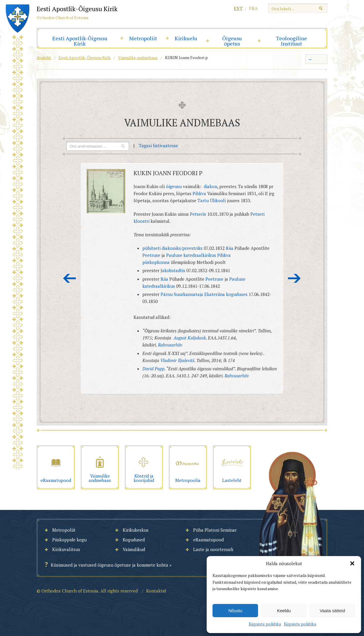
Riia (230, 248)
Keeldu (284, 611)
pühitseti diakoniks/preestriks (173, 248)
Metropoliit (143, 38)
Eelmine (70, 278)
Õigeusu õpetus (232, 41)
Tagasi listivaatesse (159, 145)
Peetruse (151, 255)
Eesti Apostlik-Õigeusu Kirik (80, 41)
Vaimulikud (134, 549)
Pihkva (199, 193)
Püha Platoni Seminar (215, 530)
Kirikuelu (186, 38)
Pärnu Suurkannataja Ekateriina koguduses (204, 294)
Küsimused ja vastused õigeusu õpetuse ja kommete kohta (109, 565)
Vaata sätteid (332, 611)
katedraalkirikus (200, 255)
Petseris (198, 214)
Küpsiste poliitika (265, 624)
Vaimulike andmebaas (138, 57)
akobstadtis (174, 270)
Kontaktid (156, 591)
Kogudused (134, 540)
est (238, 8)
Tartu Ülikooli (212, 200)
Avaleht (44, 57)
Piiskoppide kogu (69, 540)
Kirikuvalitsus (66, 549)
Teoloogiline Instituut (291, 41)
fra (253, 8)
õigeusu (174, 186)
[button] (352, 563)
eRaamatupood (208, 540)
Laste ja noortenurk (213, 549)
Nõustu (235, 611)
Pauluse (174, 255)
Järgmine (294, 278)
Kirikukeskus (136, 530)
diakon (210, 186)
